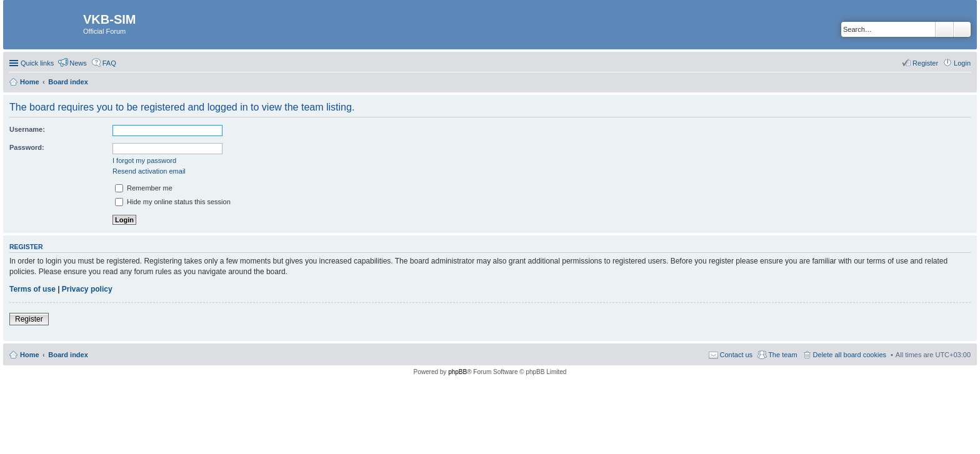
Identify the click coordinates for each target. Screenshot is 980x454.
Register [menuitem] (925, 63)
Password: (27, 147)
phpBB (457, 372)
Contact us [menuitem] (737, 355)
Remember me (144, 188)
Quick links (37, 63)
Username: (27, 129)
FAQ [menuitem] (109, 63)
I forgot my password (144, 160)
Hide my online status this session (173, 202)
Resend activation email (149, 171)
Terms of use (32, 289)
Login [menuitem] (962, 63)
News (78, 63)
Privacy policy (87, 289)
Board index (68, 355)
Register (29, 319)
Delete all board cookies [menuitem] (850, 355)
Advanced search (962, 29)
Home (30, 355)
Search (944, 29)
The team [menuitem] (782, 355)
